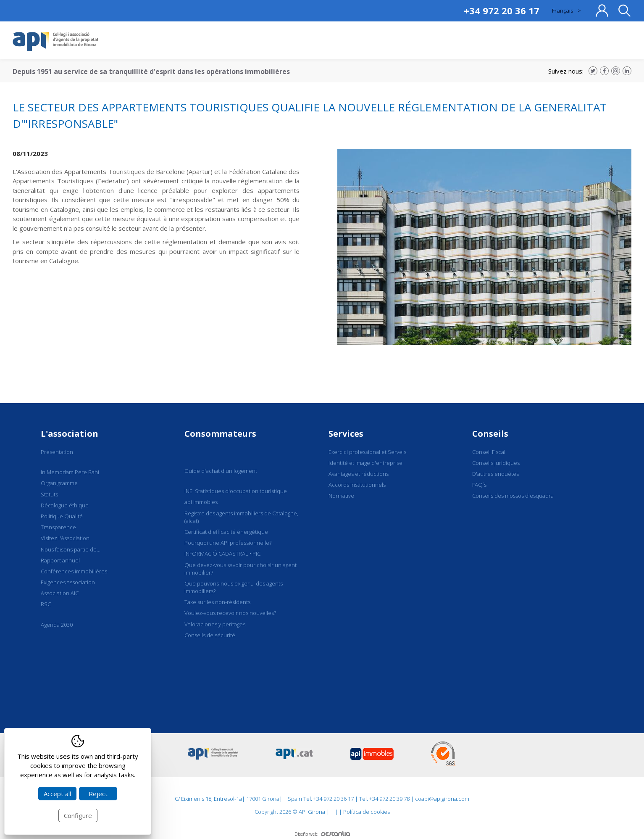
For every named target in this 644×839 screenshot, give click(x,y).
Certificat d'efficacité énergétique (226, 532)
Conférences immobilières (74, 571)
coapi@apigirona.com (442, 799)
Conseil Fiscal (489, 452)
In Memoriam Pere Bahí (70, 472)
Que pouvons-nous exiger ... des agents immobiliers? (234, 587)
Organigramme (59, 483)
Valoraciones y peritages (215, 624)
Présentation (57, 452)
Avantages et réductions (359, 474)
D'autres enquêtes (495, 474)
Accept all (57, 794)
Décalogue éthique (65, 505)
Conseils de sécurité (210, 635)
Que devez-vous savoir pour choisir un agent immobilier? (241, 569)
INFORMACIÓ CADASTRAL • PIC (222, 554)
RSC (46, 604)
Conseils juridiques (496, 463)
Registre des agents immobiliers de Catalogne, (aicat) (241, 517)
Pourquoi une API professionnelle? (228, 543)
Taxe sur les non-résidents (217, 602)
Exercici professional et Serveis (367, 452)
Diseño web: (322, 834)
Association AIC (60, 593)
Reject (98, 794)
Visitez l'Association (65, 538)
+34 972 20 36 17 (502, 11)
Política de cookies (367, 812)
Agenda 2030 (57, 625)
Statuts (49, 494)
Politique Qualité (62, 516)
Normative (341, 496)
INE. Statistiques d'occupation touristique (236, 491)
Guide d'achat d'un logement (221, 471)
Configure (78, 815)
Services (346, 434)
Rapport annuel (60, 560)
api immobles (201, 502)
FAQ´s (479, 485)
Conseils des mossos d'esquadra (513, 496)
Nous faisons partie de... (71, 549)
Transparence (58, 527)
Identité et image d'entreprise (365, 463)
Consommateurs (220, 434)
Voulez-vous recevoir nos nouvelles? (230, 613)
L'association (70, 434)
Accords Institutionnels (357, 485)
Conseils (490, 434)
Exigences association (68, 582)
